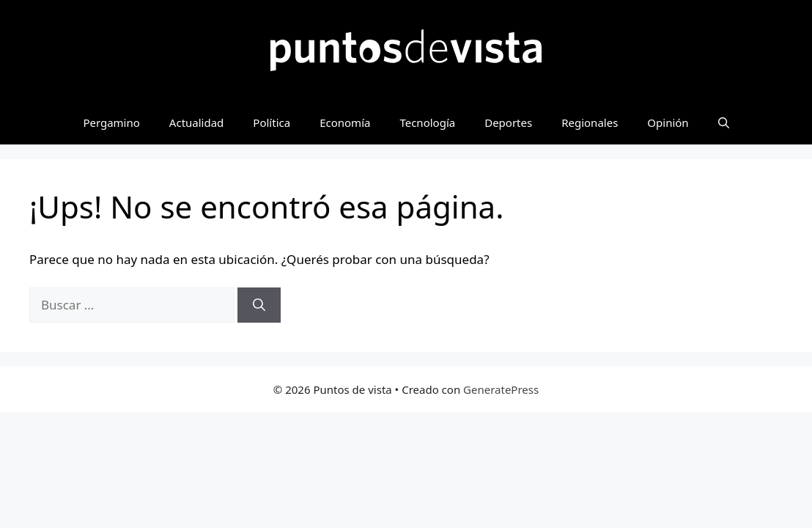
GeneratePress (501, 389)
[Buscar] (259, 305)
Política (272, 122)
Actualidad (197, 122)
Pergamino (111, 122)
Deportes (508, 122)
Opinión (668, 122)
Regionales (590, 122)
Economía (345, 122)
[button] (724, 122)
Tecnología (427, 122)
